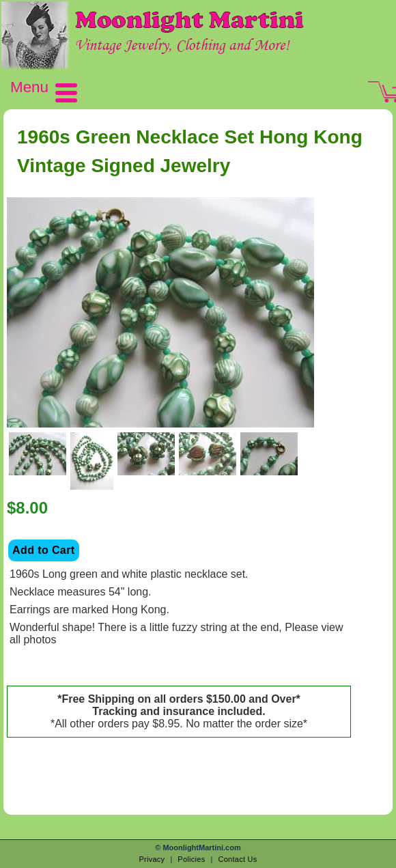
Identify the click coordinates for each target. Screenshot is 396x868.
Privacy (152, 859)
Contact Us (237, 859)
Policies (191, 859)
